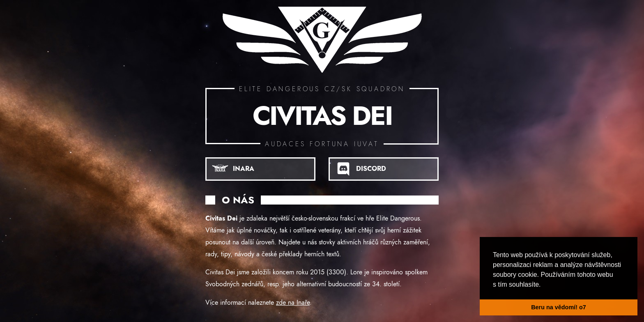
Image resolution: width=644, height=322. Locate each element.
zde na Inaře (293, 303)
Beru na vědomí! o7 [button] (559, 307)
